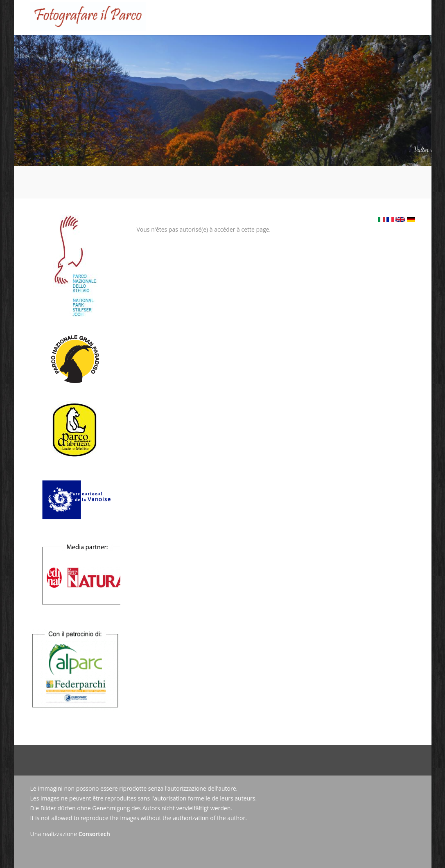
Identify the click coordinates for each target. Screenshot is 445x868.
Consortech (94, 834)
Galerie (255, 48)
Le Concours (152, 42)
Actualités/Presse (300, 48)
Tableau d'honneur (208, 48)
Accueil (116, 48)
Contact (345, 48)
